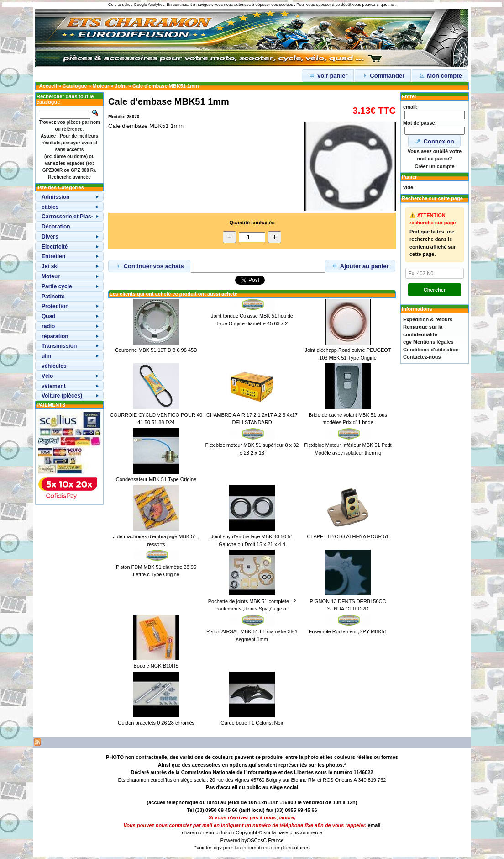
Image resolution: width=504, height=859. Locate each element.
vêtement (54, 386)
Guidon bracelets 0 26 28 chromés (156, 723)
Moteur (101, 86)
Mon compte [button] (440, 75)
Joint (121, 86)
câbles (50, 207)
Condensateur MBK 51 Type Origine (156, 479)
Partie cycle (57, 286)
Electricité (55, 247)
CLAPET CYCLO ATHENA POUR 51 (348, 536)
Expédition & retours (428, 319)
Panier (409, 177)
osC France (271, 840)
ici (393, 5)
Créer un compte (434, 166)
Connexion (434, 141)
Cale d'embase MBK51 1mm (166, 86)
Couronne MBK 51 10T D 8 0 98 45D (156, 350)
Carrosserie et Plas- (67, 217)
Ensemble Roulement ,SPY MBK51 (348, 631)
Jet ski (50, 266)
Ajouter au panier (360, 266)
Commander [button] (383, 75)
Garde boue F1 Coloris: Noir (252, 723)
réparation (55, 336)
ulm (46, 356)
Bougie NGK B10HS (156, 666)
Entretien (53, 256)
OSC (252, 840)
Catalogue (75, 86)
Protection (55, 306)
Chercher (435, 290)
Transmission (59, 346)
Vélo (47, 376)
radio (48, 326)
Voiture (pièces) (62, 396)
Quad (49, 316)
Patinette (53, 297)
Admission (55, 197)
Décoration (56, 227)
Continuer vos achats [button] (149, 266)
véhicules (54, 366)
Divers (50, 237)
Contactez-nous (422, 357)
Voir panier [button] (328, 75)
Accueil (48, 86)
